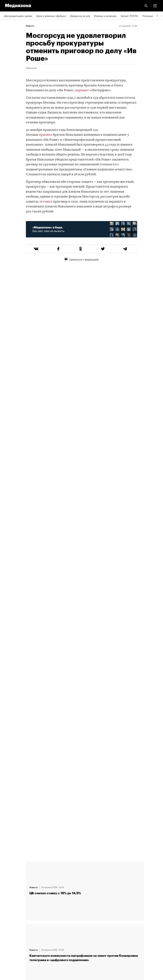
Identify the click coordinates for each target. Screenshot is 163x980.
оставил (46, 202)
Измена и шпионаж (105, 16)
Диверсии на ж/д (80, 16)
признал (46, 135)
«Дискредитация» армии (18, 16)
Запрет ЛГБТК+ (129, 16)
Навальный (31, 68)
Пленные (148, 16)
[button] (155, 6)
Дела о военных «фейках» (51, 16)
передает (82, 90)
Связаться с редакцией (82, 259)
